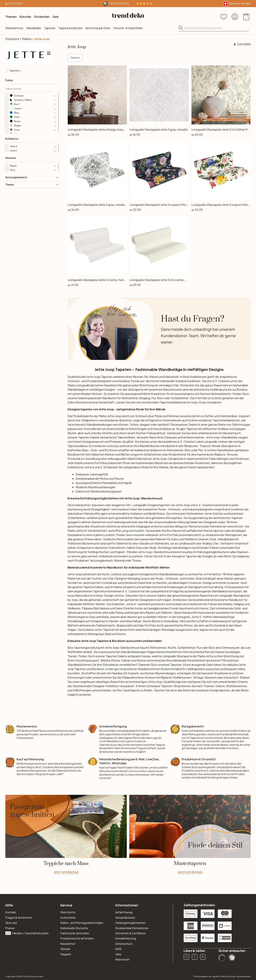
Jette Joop (42, 39)
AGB (118, 949)
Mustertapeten (214, 531)
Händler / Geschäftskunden (27, 933)
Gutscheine (68, 918)
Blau (33, 113)
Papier (33, 166)
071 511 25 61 (15, 3)
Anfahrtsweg (124, 912)
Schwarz (33, 96)
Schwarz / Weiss (33, 100)
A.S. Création (221, 381)
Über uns (11, 923)
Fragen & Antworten (19, 918)
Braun (33, 121)
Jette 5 (33, 151)
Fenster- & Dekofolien (128, 28)
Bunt (33, 104)
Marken (27, 39)
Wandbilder (34, 28)
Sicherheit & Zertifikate (130, 933)
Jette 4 (33, 146)
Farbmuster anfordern (75, 933)
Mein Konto (68, 912)
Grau (33, 130)
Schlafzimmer (152, 454)
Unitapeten (98, 621)
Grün (33, 117)
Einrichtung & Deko (98, 28)
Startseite (12, 39)
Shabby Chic (210, 543)
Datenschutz (124, 944)
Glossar (65, 949)
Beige (33, 126)
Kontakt (11, 912)
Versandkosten (125, 918)
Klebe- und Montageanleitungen (82, 923)
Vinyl (33, 170)
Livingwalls (210, 442)
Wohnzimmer (195, 514)
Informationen (127, 905)
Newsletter (68, 944)
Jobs (118, 954)
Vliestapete (184, 656)
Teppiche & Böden (70, 28)
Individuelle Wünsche (74, 928)
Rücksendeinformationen (132, 928)
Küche (172, 648)
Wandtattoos (14, 28)
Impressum (122, 959)
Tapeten (50, 28)
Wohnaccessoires (180, 416)
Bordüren (98, 669)
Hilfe (9, 905)
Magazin (66, 954)
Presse (10, 928)
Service (66, 905)
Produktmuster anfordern (77, 938)
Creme (33, 109)
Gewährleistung (126, 938)
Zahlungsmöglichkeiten (130, 923)
